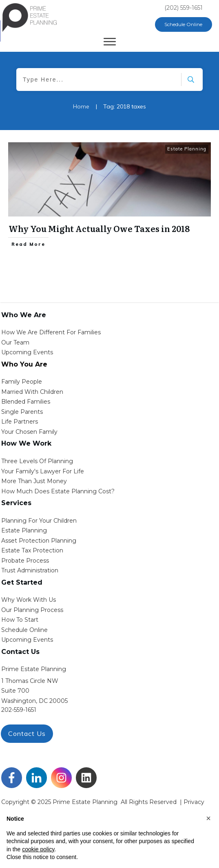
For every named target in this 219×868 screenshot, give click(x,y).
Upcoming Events (27, 352)
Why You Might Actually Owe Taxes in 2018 (99, 228)
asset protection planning (39, 541)
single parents (22, 412)
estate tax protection (32, 550)
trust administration (30, 570)
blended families (26, 402)
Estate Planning (187, 149)
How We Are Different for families (51, 332)
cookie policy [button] (38, 849)
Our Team (15, 342)
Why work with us (29, 600)
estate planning (24, 530)
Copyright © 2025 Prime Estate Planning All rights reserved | (92, 802)
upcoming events (27, 640)
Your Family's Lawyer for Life (43, 471)
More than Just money (34, 481)
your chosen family (29, 432)
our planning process (32, 610)
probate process (25, 561)
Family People (22, 382)
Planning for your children (39, 521)
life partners (20, 422)
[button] (208, 818)
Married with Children (32, 392)
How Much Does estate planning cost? (58, 491)
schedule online (24, 630)
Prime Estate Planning (34, 669)
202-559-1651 (19, 710)
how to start (20, 620)
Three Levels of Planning (37, 461)
